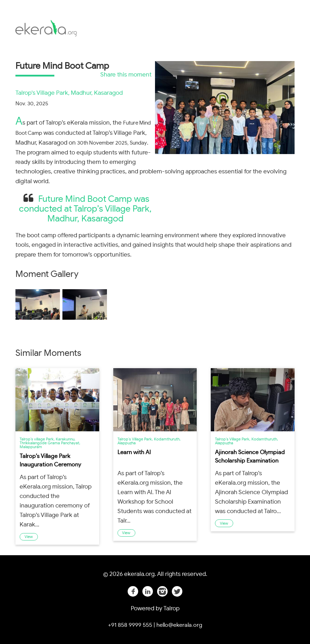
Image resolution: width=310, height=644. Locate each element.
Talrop (171, 608)
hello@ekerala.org (179, 625)
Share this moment (126, 75)
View (29, 537)
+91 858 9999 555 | (132, 625)
